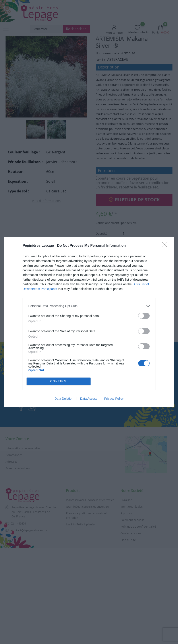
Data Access (89, 399)
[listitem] (89, 306)
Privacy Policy (114, 399)
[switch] (144, 316)
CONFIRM (59, 381)
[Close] (166, 246)
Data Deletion (64, 399)
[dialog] (89, 322)
